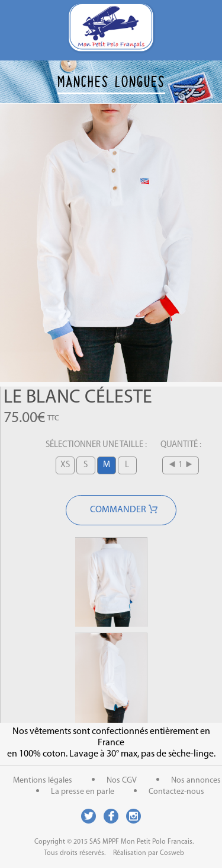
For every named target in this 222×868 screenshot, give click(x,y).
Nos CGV (122, 781)
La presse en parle (83, 792)
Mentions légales (43, 781)
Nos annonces (196, 781)
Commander (118, 510)
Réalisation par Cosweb (149, 853)
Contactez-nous (176, 792)
